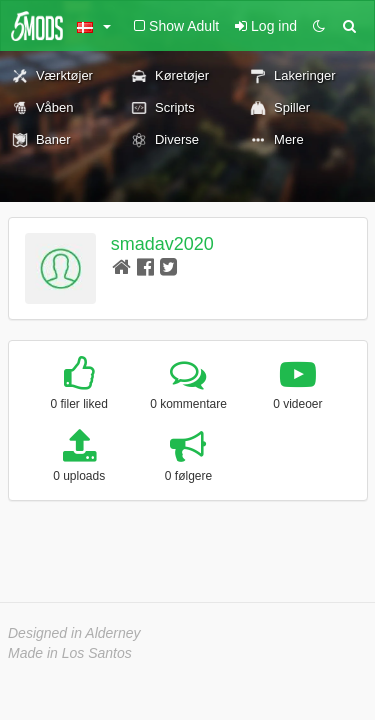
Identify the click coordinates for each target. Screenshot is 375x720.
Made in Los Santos (70, 653)
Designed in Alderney (74, 633)
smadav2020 (162, 244)
